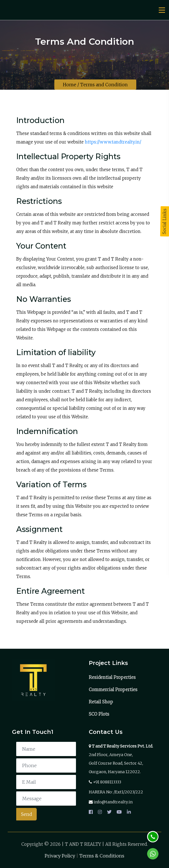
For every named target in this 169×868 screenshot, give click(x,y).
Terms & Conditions (102, 856)
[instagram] (100, 812)
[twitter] (109, 812)
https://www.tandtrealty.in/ (113, 142)
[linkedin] (128, 812)
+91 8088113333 (107, 782)
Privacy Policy (60, 856)
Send (27, 814)
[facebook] (92, 812)
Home (70, 85)
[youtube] (119, 812)
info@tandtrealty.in (113, 802)
